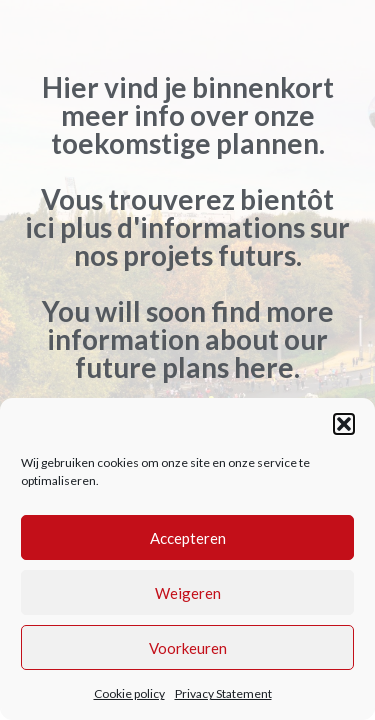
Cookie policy (129, 693)
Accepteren (188, 538)
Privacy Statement (223, 693)
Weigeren (188, 593)
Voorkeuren (188, 648)
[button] (344, 424)
